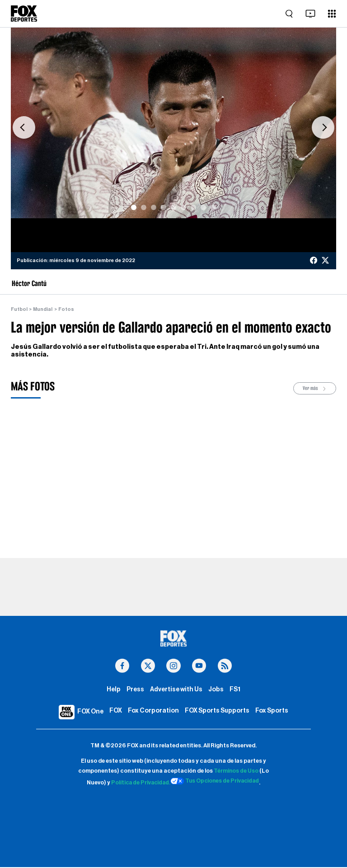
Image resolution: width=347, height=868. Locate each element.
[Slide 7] (193, 207)
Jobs (216, 690)
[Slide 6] (183, 207)
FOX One (89, 712)
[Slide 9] (213, 207)
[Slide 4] (164, 207)
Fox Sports (272, 712)
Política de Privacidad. (139, 784)
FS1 (235, 690)
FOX (115, 712)
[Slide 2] (144, 207)
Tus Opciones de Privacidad (216, 782)
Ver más (315, 389)
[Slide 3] (154, 207)
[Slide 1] (134, 207)
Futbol (19, 309)
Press (135, 690)
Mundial (43, 309)
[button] (24, 127)
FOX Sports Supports (217, 712)
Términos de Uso (236, 772)
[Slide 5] (173, 207)
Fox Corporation (152, 712)
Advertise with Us (176, 690)
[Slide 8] (203, 207)
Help (113, 690)
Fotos (66, 309)
